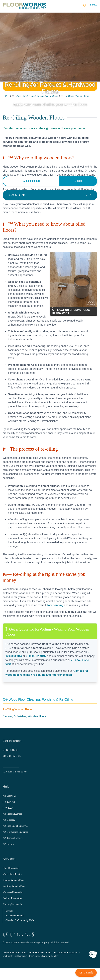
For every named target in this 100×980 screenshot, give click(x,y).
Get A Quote (10, 750)
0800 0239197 (36, 656)
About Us (9, 796)
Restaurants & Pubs (15, 916)
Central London (10, 953)
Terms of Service (13, 838)
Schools (9, 911)
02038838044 (31, 181)
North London (26, 953)
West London (60, 953)
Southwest (73, 953)
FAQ (8, 808)
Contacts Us (12, 756)
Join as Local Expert (15, 772)
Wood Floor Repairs (12, 874)
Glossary (9, 820)
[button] (94, 5)
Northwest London (43, 953)
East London (20, 956)
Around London (51, 956)
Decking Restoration (12, 898)
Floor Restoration (11, 868)
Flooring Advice (12, 814)
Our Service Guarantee (15, 832)
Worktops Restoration (13, 892)
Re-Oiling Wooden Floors (18, 709)
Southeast (7, 956)
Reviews (9, 802)
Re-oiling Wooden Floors (14, 886)
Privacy (8, 844)
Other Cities (33, 956)
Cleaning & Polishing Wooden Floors (24, 716)
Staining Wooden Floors (14, 880)
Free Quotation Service (16, 826)
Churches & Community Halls (20, 920)
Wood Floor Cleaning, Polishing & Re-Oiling (38, 699)
